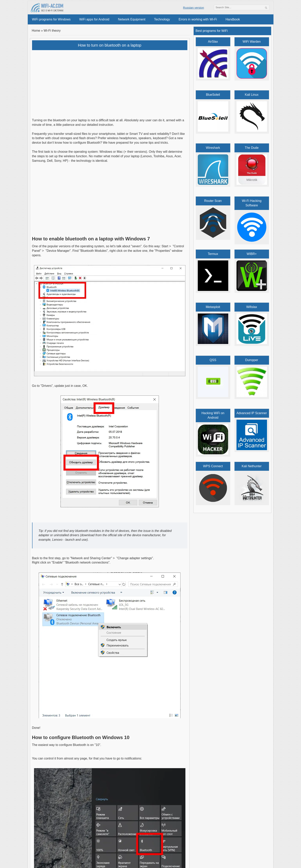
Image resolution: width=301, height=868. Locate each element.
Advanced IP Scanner (252, 413)
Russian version (194, 8)
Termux (213, 254)
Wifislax (252, 307)
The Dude (252, 148)
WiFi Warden (252, 42)
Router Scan (213, 201)
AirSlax (213, 42)
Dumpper (252, 360)
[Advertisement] (110, 82)
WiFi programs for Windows (51, 19)
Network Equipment (132, 19)
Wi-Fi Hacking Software (252, 203)
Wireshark (213, 148)
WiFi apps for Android (94, 19)
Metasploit (213, 307)
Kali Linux (252, 95)
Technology (162, 19)
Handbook (233, 19)
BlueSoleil (213, 95)
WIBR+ (252, 254)
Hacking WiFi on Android (213, 415)
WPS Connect (213, 466)
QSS (213, 360)
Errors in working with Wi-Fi (198, 19)
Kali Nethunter (252, 466)
